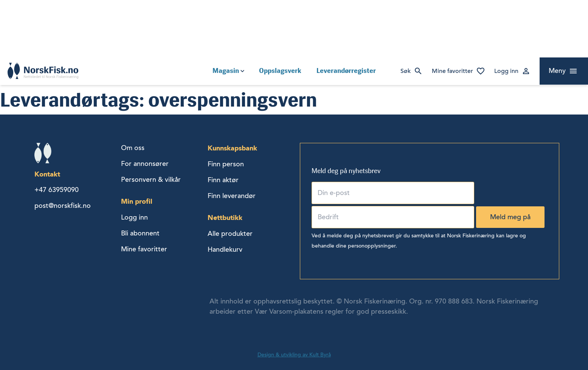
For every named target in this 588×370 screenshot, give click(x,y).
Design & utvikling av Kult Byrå (294, 355)
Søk (406, 71)
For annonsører (145, 164)
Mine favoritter (452, 71)
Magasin (226, 71)
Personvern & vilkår (151, 180)
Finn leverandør (232, 196)
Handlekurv (225, 249)
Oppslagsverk (280, 71)
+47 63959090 (57, 190)
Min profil (137, 201)
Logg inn (506, 71)
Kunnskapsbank (232, 148)
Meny (557, 71)
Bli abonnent (140, 233)
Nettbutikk (225, 218)
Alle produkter (230, 234)
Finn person (226, 164)
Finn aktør (223, 180)
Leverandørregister (346, 71)
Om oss (133, 148)
